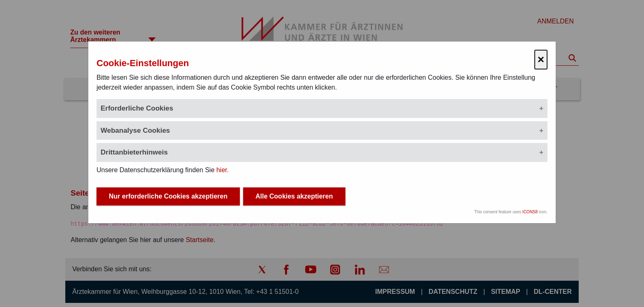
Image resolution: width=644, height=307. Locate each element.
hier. (223, 170)
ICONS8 (530, 212)
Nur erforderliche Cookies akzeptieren (168, 196)
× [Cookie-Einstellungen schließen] (541, 59)
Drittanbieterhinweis (134, 152)
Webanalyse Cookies (135, 130)
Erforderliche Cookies (137, 108)
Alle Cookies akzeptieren (294, 196)
